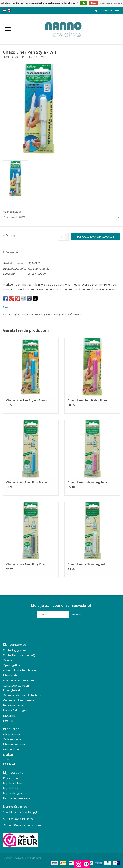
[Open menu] (8, 29)
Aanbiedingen (12, 749)
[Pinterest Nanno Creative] (61, 627)
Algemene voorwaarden (18, 680)
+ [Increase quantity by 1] (67, 235)
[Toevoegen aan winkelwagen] (95, 236)
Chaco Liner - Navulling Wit (86, 564)
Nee (93, 3)
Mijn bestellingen (14, 783)
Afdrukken (75, 314)
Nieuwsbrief (11, 675)
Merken (8, 754)
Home (6, 57)
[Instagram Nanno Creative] (69, 627)
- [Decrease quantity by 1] (67, 238)
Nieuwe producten (15, 744)
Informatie (11, 252)
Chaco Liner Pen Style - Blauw (27, 400)
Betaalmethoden (14, 705)
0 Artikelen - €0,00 (107, 10)
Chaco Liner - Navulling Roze (87, 482)
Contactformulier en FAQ (19, 655)
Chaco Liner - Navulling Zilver (26, 564)
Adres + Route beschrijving (20, 670)
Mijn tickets (10, 788)
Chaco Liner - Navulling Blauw (27, 482)
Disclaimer (10, 716)
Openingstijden (13, 665)
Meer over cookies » (111, 3)
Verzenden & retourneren (19, 700)
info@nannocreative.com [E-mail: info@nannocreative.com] (25, 825)
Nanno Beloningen (15, 710)
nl (5, 11)
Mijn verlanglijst (13, 793)
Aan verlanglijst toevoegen (18, 314)
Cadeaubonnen (13, 739)
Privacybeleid (11, 690)
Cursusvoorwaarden (16, 685)
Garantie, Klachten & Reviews (22, 695)
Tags (6, 759)
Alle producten (12, 734)
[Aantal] (61, 237)
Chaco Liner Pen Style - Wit (29, 57)
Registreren (10, 778)
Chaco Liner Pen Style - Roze (87, 400)
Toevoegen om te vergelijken (51, 314)
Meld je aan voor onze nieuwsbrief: (61, 605)
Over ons (9, 660)
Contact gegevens (15, 650)
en (10, 11)
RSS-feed (9, 764)
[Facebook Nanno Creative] (54, 627)
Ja (84, 3)
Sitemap (8, 721)
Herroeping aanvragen (17, 798)
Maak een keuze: (13, 212)
